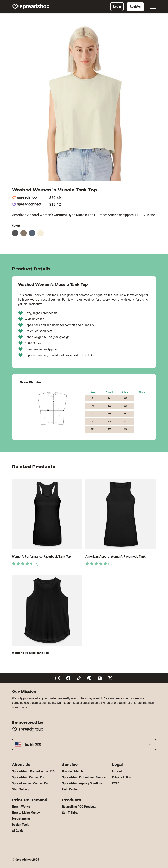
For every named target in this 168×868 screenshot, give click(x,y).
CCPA (116, 783)
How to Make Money (26, 813)
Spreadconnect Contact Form (32, 783)
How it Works (21, 807)
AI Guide (18, 831)
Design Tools (21, 825)
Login (117, 6)
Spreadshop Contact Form (30, 777)
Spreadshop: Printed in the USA (33, 771)
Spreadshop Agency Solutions (82, 783)
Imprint (117, 771)
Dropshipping (21, 819)
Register (135, 6)
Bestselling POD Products (79, 807)
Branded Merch (72, 771)
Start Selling (20, 789)
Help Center (70, 789)
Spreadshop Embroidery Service (84, 777)
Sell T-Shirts (70, 813)
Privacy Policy (121, 777)
